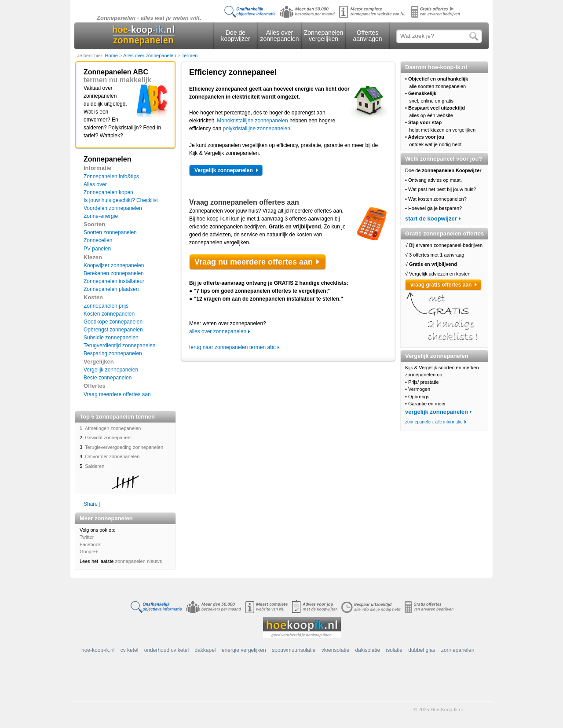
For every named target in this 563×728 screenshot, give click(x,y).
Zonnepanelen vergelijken (324, 36)
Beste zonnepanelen (108, 378)
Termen (190, 55)
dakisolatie (367, 650)
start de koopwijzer (431, 219)
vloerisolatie (335, 650)
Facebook (90, 544)
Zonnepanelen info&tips (111, 176)
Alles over (95, 184)
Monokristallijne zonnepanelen (252, 121)
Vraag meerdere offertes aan (117, 394)
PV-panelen (97, 249)
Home (112, 55)
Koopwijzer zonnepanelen (114, 265)
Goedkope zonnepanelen (113, 322)
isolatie (394, 650)
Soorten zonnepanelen (110, 232)
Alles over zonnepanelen (280, 36)
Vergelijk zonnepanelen (111, 370)
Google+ (89, 552)
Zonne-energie (101, 216)
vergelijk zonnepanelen (437, 412)
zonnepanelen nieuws (139, 561)
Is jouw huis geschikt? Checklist (121, 200)
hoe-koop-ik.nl (98, 650)
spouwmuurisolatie (294, 650)
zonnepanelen (458, 650)
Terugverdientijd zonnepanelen (119, 346)
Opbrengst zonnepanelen (113, 330)
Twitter (87, 537)
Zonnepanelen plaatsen (111, 289)
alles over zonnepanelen (218, 331)
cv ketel (130, 650)
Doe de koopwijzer (235, 36)
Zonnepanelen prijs (106, 306)
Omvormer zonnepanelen (112, 456)
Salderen (95, 466)
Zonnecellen (98, 240)
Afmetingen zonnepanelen (113, 428)
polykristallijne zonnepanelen (257, 129)
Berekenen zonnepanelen (114, 273)
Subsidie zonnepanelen (111, 338)
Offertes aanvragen (367, 36)
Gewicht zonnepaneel (108, 438)
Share (91, 504)
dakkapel (205, 650)
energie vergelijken (244, 650)
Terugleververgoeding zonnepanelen (124, 447)
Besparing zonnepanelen (113, 353)
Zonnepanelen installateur (114, 281)
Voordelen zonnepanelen (113, 208)
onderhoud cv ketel (166, 650)
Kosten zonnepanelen (109, 314)
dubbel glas (422, 650)
